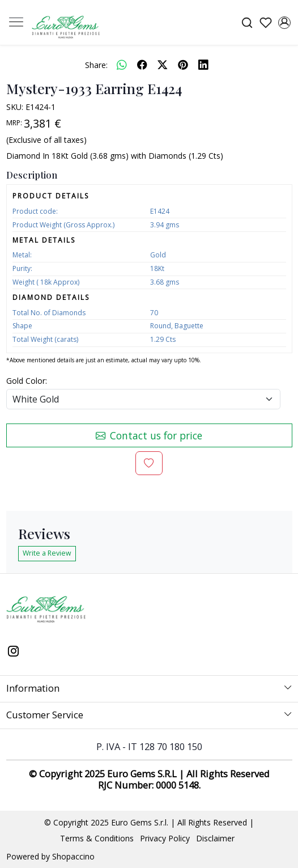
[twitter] (163, 65)
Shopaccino (73, 856)
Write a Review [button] (47, 553)
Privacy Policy (165, 838)
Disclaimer (215, 838)
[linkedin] (203, 65)
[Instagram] (14, 653)
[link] (247, 22)
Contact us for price (149, 435)
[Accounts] (284, 23)
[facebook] (142, 65)
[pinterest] (183, 65)
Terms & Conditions (97, 838)
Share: (96, 65)
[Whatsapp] (122, 65)
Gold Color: (27, 381)
